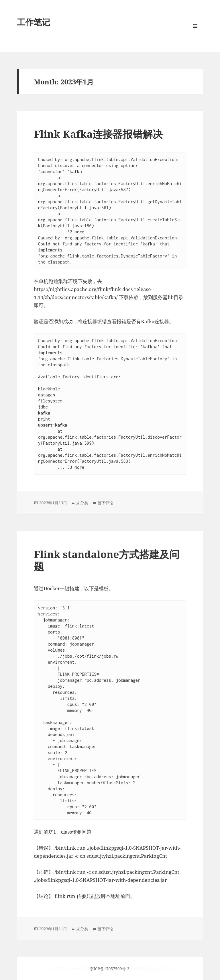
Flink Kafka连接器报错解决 (98, 134)
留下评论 (105, 503)
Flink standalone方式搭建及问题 (106, 560)
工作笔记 (34, 22)
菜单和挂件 (195, 34)
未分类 (82, 503)
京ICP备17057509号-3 (110, 969)
